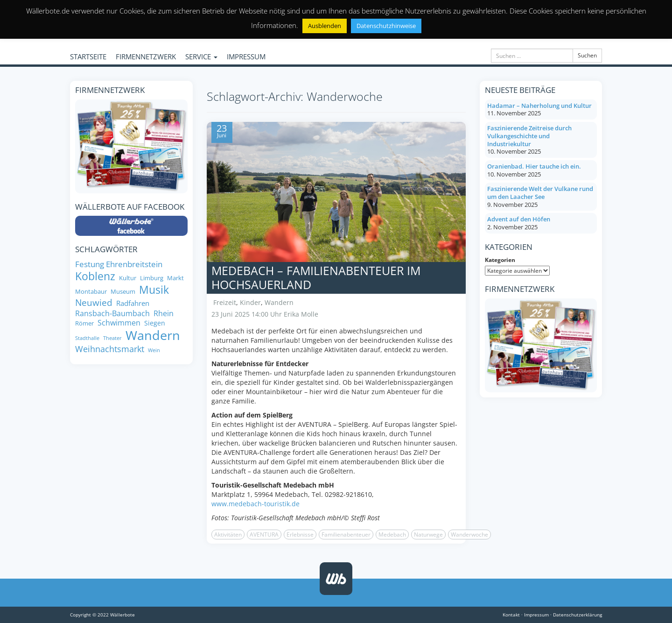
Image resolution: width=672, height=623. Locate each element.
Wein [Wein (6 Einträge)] (154, 350)
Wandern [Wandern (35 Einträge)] (153, 335)
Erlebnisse (300, 535)
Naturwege (428, 535)
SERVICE (201, 57)
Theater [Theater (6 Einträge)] (112, 338)
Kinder (250, 302)
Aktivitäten (228, 535)
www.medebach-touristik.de (255, 504)
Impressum (536, 615)
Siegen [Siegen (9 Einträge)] (155, 323)
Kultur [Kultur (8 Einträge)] (128, 278)
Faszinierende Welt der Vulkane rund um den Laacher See (540, 193)
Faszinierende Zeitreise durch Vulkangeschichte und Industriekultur (529, 136)
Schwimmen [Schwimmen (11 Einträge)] (119, 323)
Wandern (279, 302)
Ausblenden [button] (325, 26)
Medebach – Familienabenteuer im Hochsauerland (316, 277)
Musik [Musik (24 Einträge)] (154, 290)
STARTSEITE (88, 57)
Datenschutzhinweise (386, 26)
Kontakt (511, 615)
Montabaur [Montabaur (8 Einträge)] (91, 292)
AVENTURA (264, 535)
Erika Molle (301, 314)
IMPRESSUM (246, 57)
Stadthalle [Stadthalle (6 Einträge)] (87, 338)
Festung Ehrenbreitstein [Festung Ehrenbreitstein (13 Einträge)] (119, 264)
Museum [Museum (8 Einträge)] (123, 292)
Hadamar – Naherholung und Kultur (539, 106)
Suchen (587, 55)
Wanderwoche (469, 535)
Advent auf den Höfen (519, 219)
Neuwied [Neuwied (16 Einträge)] (94, 303)
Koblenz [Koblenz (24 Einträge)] (95, 276)
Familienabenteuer (346, 535)
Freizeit (225, 302)
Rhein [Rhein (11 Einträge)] (164, 313)
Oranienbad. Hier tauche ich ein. (534, 166)
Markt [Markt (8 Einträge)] (175, 278)
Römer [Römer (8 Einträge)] (84, 323)
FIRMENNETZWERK (146, 57)
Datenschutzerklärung (577, 615)
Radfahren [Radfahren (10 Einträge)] (133, 303)
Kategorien (500, 260)
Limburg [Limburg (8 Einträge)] (152, 278)
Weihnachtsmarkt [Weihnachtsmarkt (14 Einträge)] (110, 349)
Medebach (392, 535)
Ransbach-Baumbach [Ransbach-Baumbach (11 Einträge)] (112, 313)
